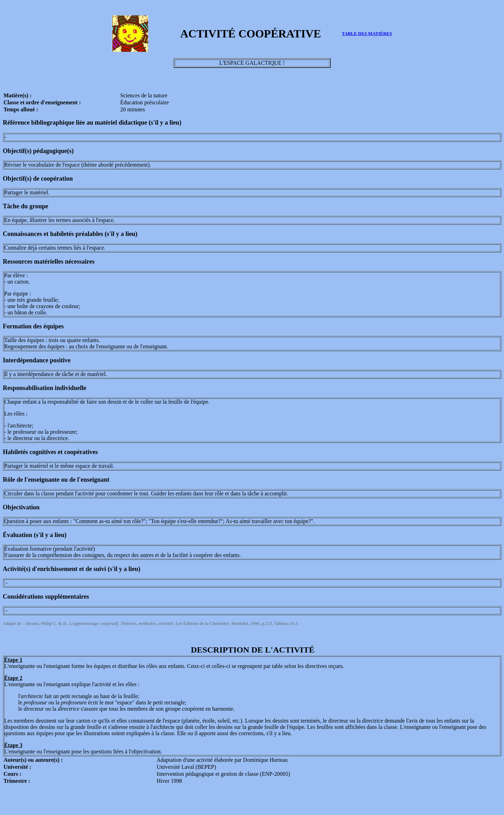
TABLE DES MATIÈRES (367, 33)
